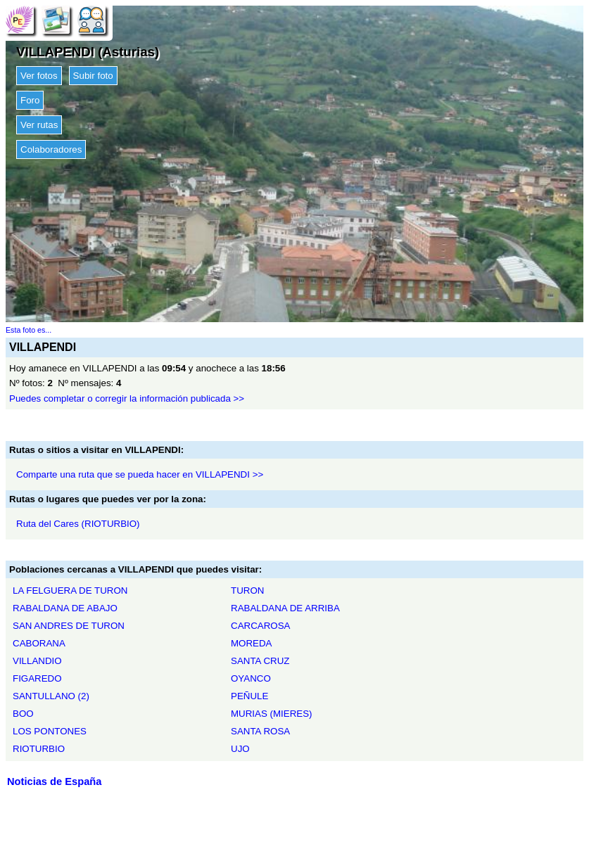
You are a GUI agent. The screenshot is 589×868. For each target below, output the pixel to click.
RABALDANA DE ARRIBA (285, 608)
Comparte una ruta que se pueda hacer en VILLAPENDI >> (140, 474)
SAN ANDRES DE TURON (69, 626)
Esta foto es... (28, 330)
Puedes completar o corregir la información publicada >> (127, 398)
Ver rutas (39, 125)
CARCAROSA (260, 626)
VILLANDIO (37, 661)
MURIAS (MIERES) (272, 714)
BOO (23, 714)
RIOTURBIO (39, 749)
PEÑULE (249, 696)
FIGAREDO (37, 678)
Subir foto (93, 76)
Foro (30, 100)
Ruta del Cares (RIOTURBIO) (78, 524)
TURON (247, 591)
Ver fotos (39, 76)
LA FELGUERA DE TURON (70, 591)
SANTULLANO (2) (51, 696)
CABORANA (39, 643)
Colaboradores (51, 149)
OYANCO (251, 678)
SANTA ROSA (260, 731)
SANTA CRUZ (260, 661)
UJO (240, 749)
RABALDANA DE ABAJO (65, 608)
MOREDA (252, 643)
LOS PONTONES (50, 731)
